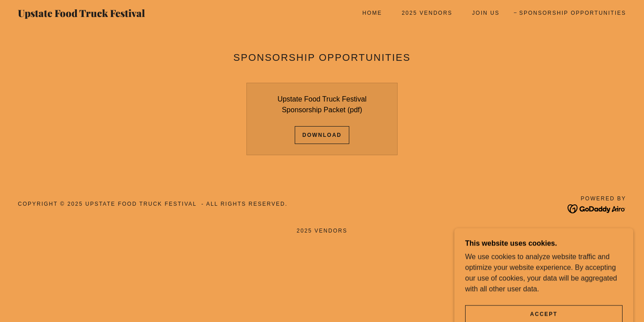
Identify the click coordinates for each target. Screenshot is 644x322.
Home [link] (372, 13)
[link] (102, 15)
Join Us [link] (486, 13)
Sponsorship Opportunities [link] (573, 13)
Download (322, 135)
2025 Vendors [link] (427, 13)
